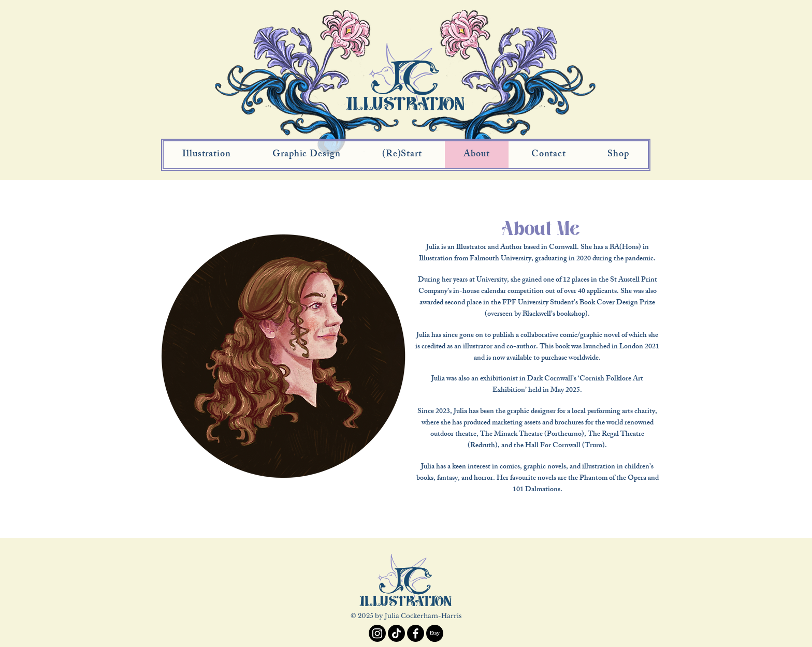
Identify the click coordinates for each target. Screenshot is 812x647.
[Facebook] (416, 633)
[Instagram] (377, 633)
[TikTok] (396, 633)
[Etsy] (435, 633)
